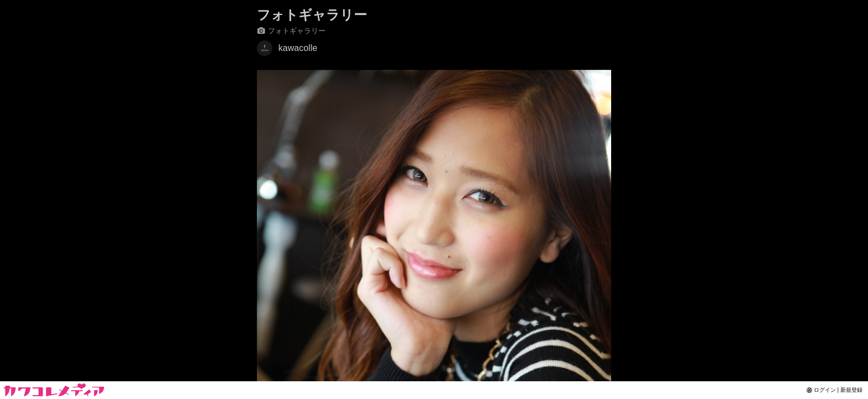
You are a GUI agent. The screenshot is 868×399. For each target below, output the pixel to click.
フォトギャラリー (312, 15)
